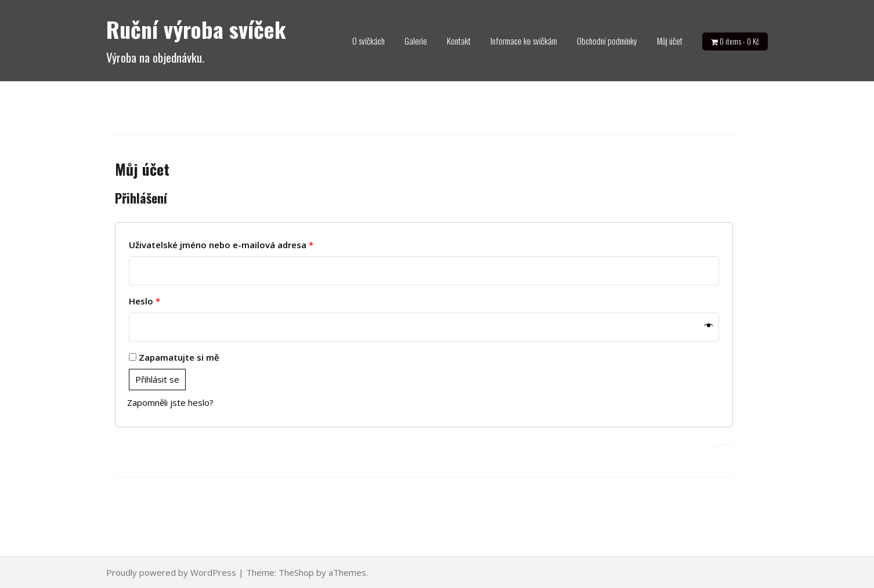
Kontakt (459, 41)
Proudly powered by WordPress (171, 572)
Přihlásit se (157, 379)
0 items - (739, 41)
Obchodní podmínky (607, 41)
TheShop (296, 572)
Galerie (416, 41)
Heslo (145, 301)
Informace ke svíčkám (524, 41)
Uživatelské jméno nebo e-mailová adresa (221, 245)
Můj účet (670, 41)
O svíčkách (369, 41)
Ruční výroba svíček (196, 29)
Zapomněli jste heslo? (170, 402)
